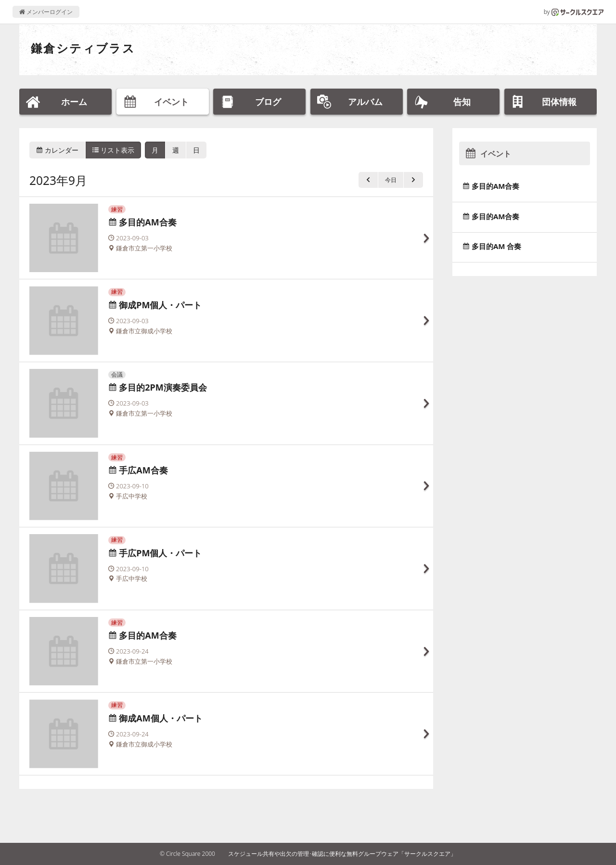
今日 (391, 180)
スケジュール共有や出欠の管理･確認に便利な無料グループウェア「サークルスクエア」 (342, 854)
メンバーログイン (46, 12)
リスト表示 (114, 150)
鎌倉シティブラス (83, 48)
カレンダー (57, 150)
